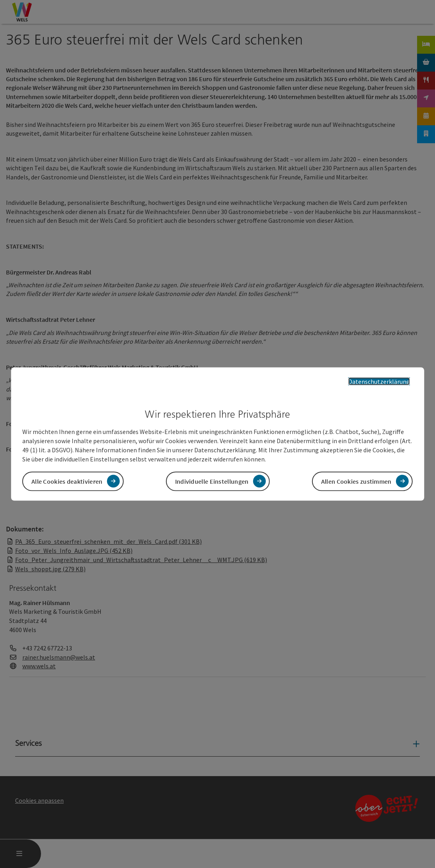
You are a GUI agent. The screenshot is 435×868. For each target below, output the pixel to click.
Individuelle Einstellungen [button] (212, 481)
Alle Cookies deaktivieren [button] (67, 481)
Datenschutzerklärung (379, 381)
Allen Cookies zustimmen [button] (356, 481)
